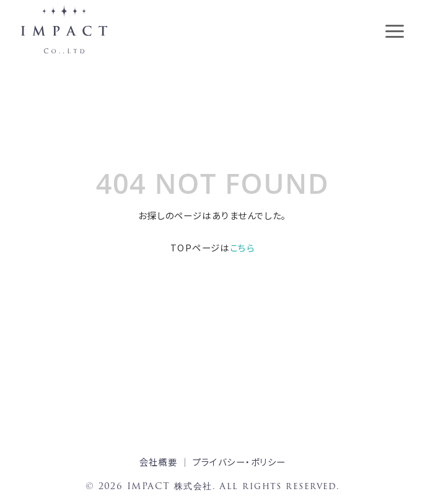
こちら (242, 247)
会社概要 (159, 462)
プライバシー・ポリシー (239, 462)
